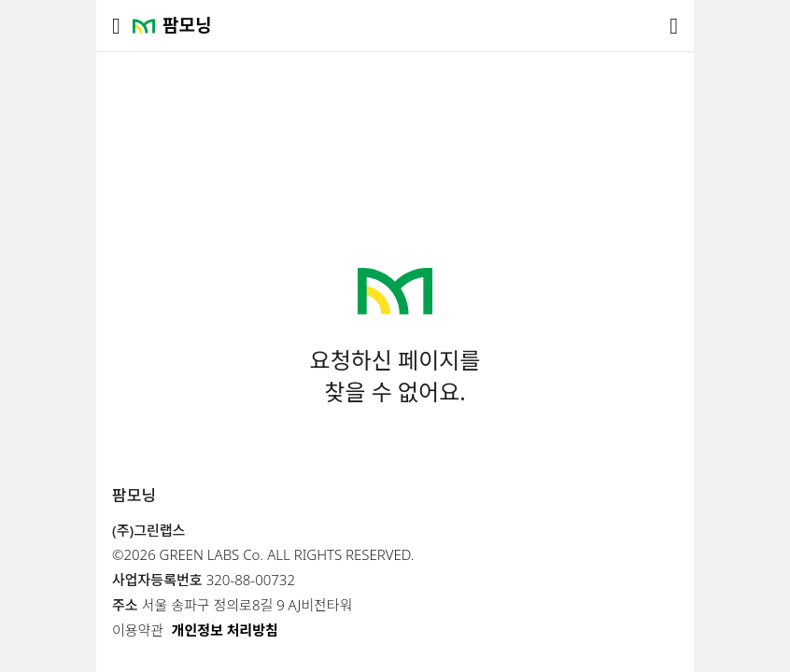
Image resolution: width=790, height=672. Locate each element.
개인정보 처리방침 (225, 630)
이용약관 (138, 630)
